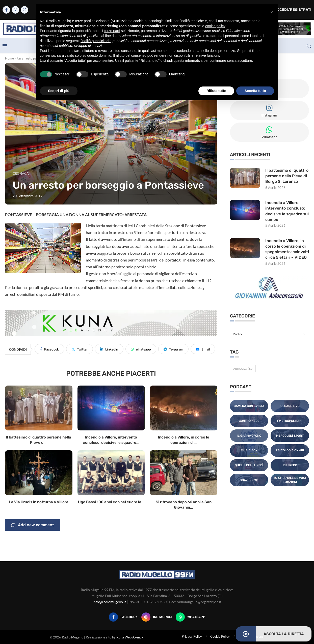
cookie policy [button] (215, 26)
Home (9, 58)
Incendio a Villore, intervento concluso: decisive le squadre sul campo (285, 211)
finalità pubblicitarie (96, 41)
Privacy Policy (192, 636)
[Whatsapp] (24, 10)
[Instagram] (15, 10)
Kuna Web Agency (130, 637)
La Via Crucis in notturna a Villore (39, 502)
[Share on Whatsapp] (141, 349)
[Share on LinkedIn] (109, 349)
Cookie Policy (220, 636)
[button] (272, 12)
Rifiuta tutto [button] (216, 91)
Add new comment (33, 525)
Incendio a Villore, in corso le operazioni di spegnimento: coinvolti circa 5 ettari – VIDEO (286, 252)
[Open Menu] (5, 46)
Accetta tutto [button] (255, 91)
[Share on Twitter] (80, 349)
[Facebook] (6, 10)
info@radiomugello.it (109, 602)
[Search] (309, 46)
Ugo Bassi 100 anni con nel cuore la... (111, 502)
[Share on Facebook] (49, 349)
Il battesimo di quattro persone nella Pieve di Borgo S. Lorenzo (287, 176)
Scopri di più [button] (59, 91)
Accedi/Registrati (290, 10)
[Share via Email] (203, 349)
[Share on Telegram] (173, 349)
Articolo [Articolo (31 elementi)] (243, 375)
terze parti (112, 31)
